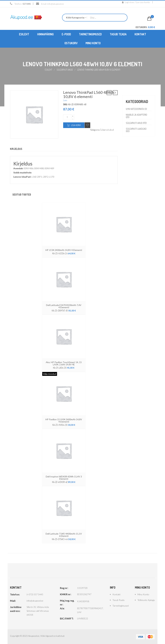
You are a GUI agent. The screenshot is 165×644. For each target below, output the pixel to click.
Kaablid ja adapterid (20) (136, 116)
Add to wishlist (87, 125)
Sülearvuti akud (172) (136, 123)
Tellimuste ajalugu (146, 600)
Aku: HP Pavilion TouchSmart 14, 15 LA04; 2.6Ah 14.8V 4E (64, 363)
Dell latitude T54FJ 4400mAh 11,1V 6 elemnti (64, 535)
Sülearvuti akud (65, 70)
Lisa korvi (76, 125)
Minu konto (143, 594)
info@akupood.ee (56, 4)
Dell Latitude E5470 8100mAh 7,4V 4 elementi (64, 306)
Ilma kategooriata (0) (136, 109)
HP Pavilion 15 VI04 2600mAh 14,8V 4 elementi (64, 420)
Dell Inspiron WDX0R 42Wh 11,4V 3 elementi (64, 477)
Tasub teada (118, 600)
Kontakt (116, 594)
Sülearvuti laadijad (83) (136, 130)
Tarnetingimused (121, 605)
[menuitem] (24, 34)
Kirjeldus (16, 149)
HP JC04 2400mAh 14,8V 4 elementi (64, 250)
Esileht (49, 70)
